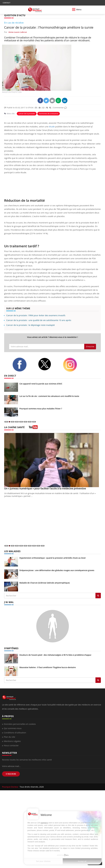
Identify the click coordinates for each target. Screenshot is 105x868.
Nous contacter (11, 745)
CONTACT (7, 3)
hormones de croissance (49, 114)
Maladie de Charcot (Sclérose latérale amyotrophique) (45, 583)
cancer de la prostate (27, 114)
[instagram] (74, 365)
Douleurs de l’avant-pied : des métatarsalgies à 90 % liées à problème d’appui (55, 655)
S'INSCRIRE (11, 774)
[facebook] (23, 365)
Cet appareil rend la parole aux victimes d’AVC (41, 384)
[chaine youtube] (33, 428)
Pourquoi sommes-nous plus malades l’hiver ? (41, 409)
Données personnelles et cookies (20, 724)
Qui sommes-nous (13, 728)
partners (44, 823)
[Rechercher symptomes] (98, 680)
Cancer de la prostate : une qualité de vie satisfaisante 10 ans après (39, 320)
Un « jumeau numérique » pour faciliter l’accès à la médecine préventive (45, 488)
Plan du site (9, 737)
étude (52, 126)
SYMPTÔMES (11, 648)
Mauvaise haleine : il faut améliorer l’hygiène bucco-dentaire (48, 667)
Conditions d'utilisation (15, 733)
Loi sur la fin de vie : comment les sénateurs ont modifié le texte (49, 396)
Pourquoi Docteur (11, 787)
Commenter (60, 108)
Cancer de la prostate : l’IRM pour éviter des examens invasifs (36, 315)
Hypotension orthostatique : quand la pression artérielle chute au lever (53, 558)
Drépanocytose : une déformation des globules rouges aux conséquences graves (57, 570)
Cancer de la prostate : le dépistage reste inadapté (30, 325)
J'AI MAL (9, 602)
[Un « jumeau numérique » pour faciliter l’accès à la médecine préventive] (53, 460)
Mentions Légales (12, 741)
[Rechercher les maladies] (98, 596)
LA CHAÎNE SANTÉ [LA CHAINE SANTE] (14, 427)
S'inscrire (90, 346)
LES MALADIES (12, 551)
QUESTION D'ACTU (15, 15)
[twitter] (48, 364)
